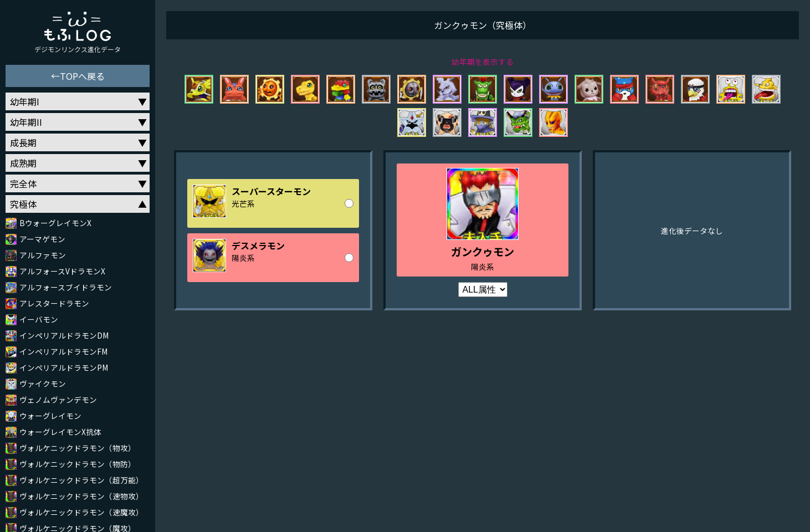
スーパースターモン (271, 191)
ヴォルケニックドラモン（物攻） (78, 448)
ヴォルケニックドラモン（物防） (78, 464)
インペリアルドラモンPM (64, 367)
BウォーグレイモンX (55, 223)
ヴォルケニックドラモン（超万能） (81, 480)
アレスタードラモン (54, 303)
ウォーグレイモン (50, 416)
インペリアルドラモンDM (64, 335)
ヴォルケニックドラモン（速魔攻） (81, 512)
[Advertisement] (483, 443)
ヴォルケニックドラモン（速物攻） (81, 496)
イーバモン (39, 319)
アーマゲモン (42, 239)
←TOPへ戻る (78, 76)
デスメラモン (258, 245)
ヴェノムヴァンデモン (58, 400)
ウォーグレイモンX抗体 (60, 432)
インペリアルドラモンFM (63, 351)
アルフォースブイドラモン (66, 287)
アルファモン (43, 255)
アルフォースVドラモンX (62, 271)
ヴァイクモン (43, 383)
